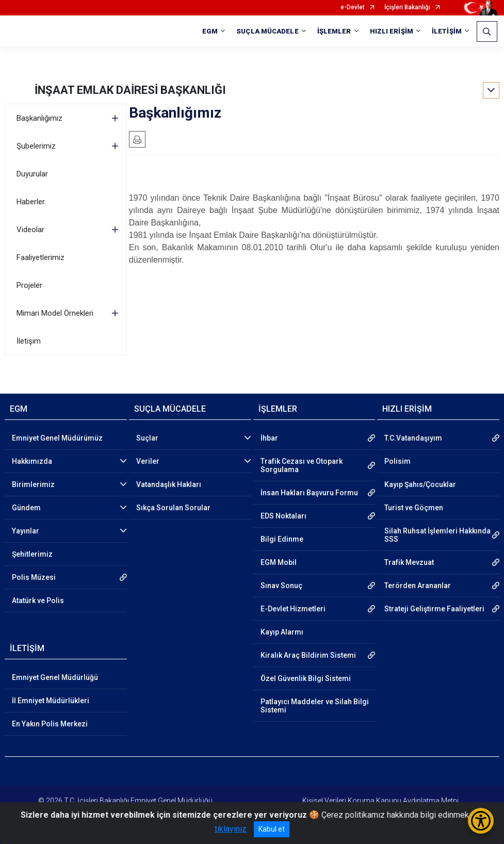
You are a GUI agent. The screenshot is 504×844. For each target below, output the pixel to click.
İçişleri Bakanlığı (407, 7)
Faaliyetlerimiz (40, 257)
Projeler (29, 285)
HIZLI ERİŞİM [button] (392, 31)
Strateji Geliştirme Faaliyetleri (434, 609)
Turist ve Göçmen (414, 508)
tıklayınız (231, 829)
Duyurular (32, 174)
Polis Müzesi (34, 577)
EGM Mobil (279, 562)
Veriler (148, 461)
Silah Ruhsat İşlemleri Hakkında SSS (437, 535)
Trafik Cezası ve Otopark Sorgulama (302, 465)
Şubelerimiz (36, 146)
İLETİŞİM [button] (447, 31)
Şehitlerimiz (32, 554)
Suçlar (147, 438)
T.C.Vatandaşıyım (413, 438)
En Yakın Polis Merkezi (50, 724)
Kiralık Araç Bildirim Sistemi (308, 655)
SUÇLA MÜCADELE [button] (267, 31)
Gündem (26, 508)
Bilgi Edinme (282, 539)
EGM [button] (210, 31)
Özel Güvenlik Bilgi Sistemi (306, 678)
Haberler (31, 202)
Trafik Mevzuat (409, 562)
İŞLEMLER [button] (334, 31)
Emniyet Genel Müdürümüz (57, 438)
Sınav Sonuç (281, 586)
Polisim (397, 461)
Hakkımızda (32, 461)
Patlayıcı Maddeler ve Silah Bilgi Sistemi (315, 706)
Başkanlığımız (39, 118)
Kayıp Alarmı (282, 632)
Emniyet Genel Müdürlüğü (55, 677)
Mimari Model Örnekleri (55, 313)
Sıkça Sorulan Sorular (173, 508)
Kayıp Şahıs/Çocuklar (420, 484)
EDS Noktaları (283, 516)
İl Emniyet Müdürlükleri (51, 701)
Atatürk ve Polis (38, 600)
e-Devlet (353, 7)
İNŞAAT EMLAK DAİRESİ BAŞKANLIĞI (130, 90)
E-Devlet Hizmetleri (293, 609)
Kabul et (272, 829)
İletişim (29, 341)
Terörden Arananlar (418, 586)
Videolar (30, 230)
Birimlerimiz (33, 484)
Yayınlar (26, 531)
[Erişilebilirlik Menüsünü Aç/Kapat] (481, 821)
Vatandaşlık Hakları (169, 484)
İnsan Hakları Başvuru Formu (309, 493)
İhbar (269, 438)
